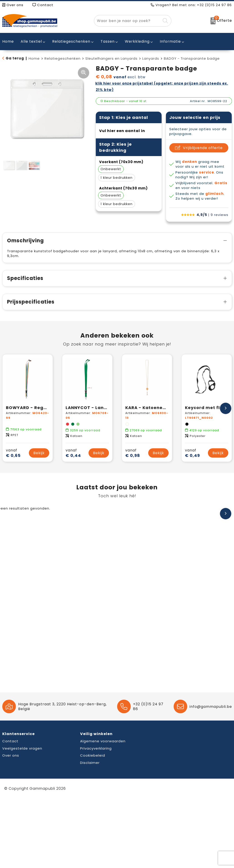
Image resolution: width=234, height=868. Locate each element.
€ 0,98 (133, 453)
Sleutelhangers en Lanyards (111, 58)
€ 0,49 (192, 453)
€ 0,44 (73, 453)
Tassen (108, 41)
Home (34, 58)
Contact (43, 5)
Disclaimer (90, 763)
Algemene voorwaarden (103, 741)
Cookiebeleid (93, 755)
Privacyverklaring (96, 748)
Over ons (13, 5)
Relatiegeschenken (71, 41)
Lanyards (151, 58)
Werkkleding (137, 41)
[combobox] (128, 21)
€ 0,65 (13, 453)
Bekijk (39, 453)
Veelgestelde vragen (22, 748)
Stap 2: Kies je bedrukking (116, 147)
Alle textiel (31, 41)
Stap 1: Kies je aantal (124, 117)
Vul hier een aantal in (122, 131)
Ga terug (15, 58)
